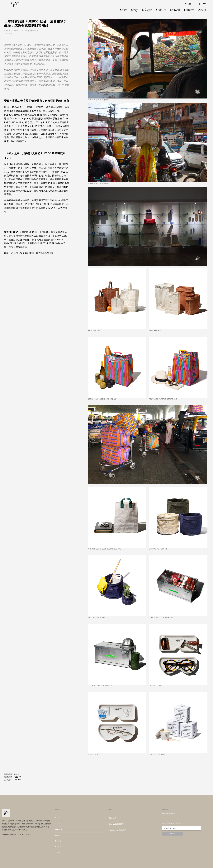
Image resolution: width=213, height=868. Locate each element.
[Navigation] (204, 4)
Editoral (175, 10)
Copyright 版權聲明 (117, 824)
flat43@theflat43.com (169, 813)
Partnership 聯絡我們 (117, 830)
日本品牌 (7, 31)
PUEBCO (16, 31)
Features (189, 10)
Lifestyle (147, 10)
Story (134, 10)
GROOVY (24, 31)
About (202, 10)
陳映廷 (17, 774)
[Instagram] (186, 4)
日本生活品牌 (34, 31)
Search (199, 4)
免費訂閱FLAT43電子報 (171, 823)
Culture (161, 10)
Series (124, 10)
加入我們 (112, 818)
